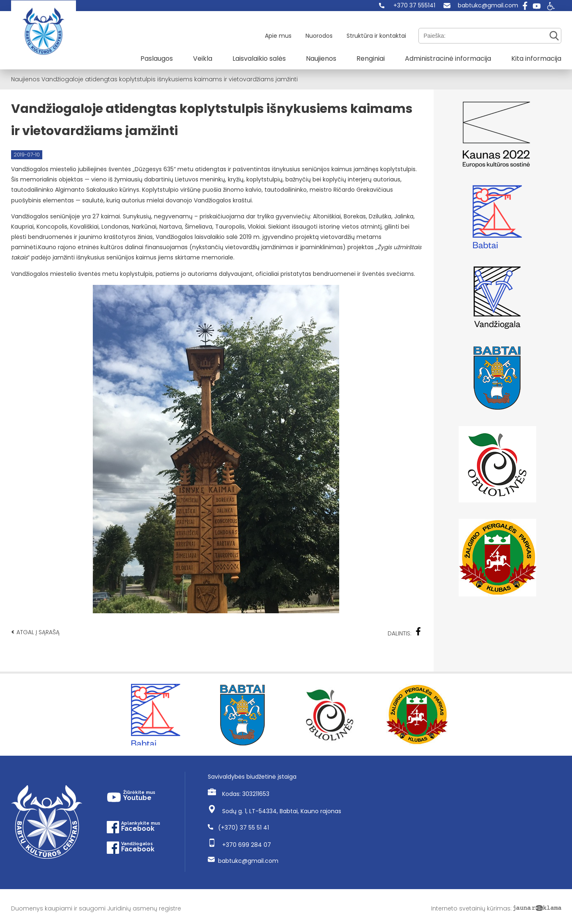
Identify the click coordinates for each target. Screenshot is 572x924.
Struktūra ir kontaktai (376, 36)
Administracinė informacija (448, 58)
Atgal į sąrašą (35, 632)
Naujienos (321, 58)
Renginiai (371, 58)
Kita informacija (536, 58)
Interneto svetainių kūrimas (471, 908)
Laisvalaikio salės (259, 58)
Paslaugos (157, 58)
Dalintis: (404, 632)
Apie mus (278, 36)
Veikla (203, 58)
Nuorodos (319, 36)
